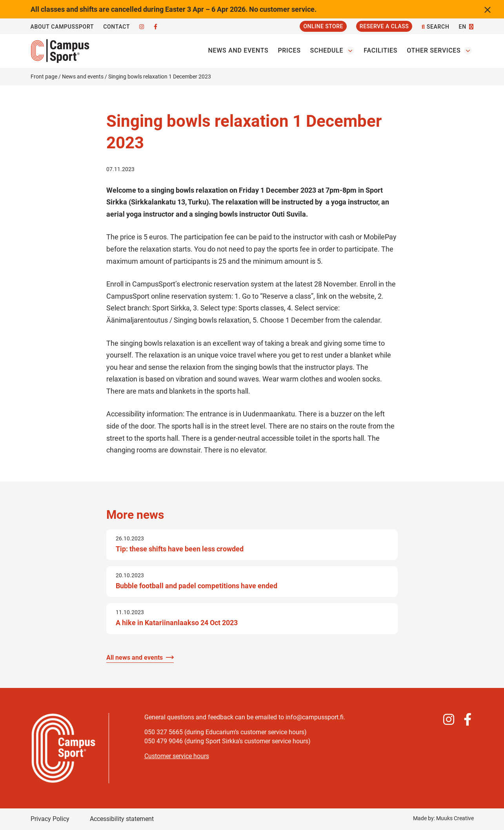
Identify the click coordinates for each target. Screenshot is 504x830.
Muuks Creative (455, 818)
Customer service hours (177, 756)
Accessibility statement (122, 819)
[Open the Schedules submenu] (350, 51)
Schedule (327, 50)
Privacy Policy (50, 819)
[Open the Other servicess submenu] (468, 51)
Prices (289, 50)
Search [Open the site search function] (435, 27)
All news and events (135, 658)
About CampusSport (62, 27)
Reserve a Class (384, 26)
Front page (44, 77)
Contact (116, 27)
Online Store (323, 26)
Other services (434, 50)
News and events (238, 50)
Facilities (380, 50)
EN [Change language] (463, 27)
